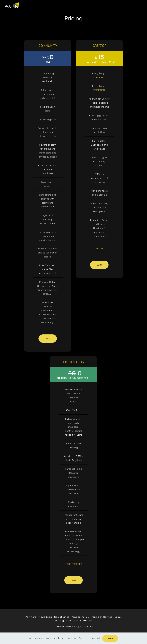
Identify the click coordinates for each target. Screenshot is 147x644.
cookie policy (96, 638)
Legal (118, 617)
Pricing (60, 620)
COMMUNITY (99, 77)
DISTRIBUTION (99, 90)
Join (48, 339)
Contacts (86, 620)
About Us (72, 620)
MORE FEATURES (74, 564)
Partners (31, 617)
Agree (110, 638)
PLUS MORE (99, 249)
